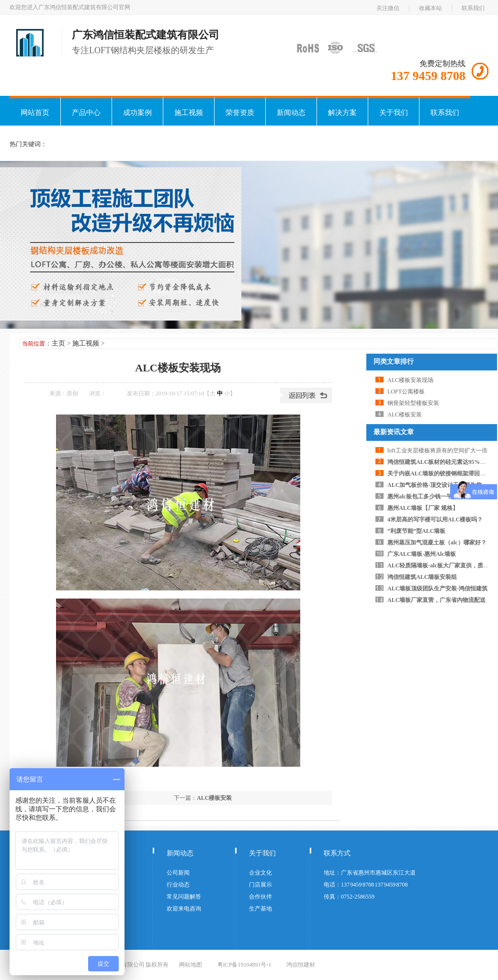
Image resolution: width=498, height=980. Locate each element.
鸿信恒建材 (301, 965)
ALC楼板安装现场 (410, 380)
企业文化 (260, 873)
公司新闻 (178, 873)
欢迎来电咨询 (184, 909)
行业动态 (178, 885)
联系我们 (473, 8)
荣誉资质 (240, 113)
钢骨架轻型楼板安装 (413, 403)
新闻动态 (291, 113)
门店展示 (260, 885)
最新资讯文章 (394, 432)
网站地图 (191, 965)
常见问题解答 (184, 897)
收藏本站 (430, 8)
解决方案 (342, 113)
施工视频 (189, 113)
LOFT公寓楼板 (406, 392)
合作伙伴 (260, 897)
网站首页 (35, 113)
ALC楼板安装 (214, 798)
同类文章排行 (394, 362)
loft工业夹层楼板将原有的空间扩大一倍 (437, 450)
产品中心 (86, 113)
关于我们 (394, 113)
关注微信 (388, 8)
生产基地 (260, 909)
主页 (58, 343)
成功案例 (137, 113)
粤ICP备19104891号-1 (244, 965)
